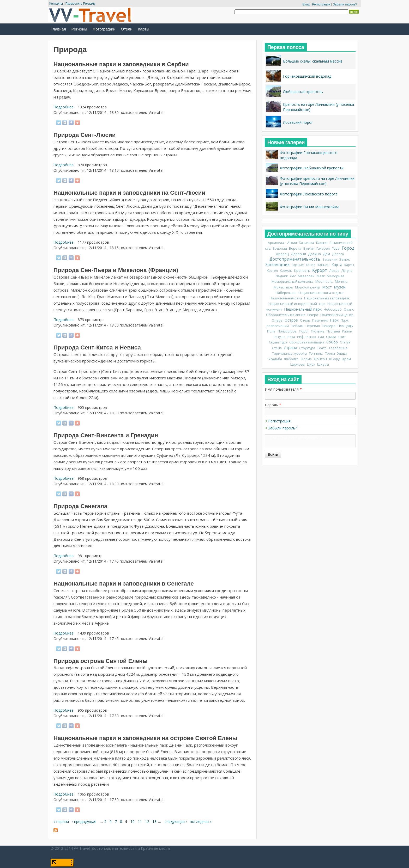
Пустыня (333, 331)
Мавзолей (306, 276)
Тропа (330, 353)
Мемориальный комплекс (292, 282)
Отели (127, 29)
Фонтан (320, 359)
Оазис (349, 309)
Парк (334, 320)
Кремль (286, 271)
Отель (305, 320)
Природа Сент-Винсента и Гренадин (106, 435)
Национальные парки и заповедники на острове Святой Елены (145, 738)
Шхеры (323, 364)
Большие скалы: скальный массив (313, 61)
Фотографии (104, 29)
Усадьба (275, 359)
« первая (61, 821)
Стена (277, 348)
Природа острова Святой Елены (101, 661)
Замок (345, 259)
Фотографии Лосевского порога (309, 194)
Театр (322, 348)
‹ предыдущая (84, 821)
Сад (321, 337)
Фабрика (291, 359)
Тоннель (316, 353)
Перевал (313, 326)
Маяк (321, 276)
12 (147, 821)
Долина (314, 254)
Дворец (282, 254)
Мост (327, 287)
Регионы (79, 29)
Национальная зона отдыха (321, 293)
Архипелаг (276, 243)
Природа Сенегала (80, 506)
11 (140, 821)
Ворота (295, 248)
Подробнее (64, 107)
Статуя (345, 342)
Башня (322, 243)
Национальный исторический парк (297, 304)
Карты (143, 29)
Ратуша (279, 337)
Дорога (338, 254)
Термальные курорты (289, 353)
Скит (342, 337)
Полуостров (287, 331)
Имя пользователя (283, 389)
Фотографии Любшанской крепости (312, 168)
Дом (326, 254)
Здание (298, 265)
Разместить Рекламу (80, 4)
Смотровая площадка (307, 342)
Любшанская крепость (303, 92)
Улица (342, 353)
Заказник (330, 259)
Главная (58, 29)
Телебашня (338, 348)
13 (154, 821)
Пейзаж (297, 326)
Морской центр (308, 287)
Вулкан (309, 248)
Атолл (292, 243)
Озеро (313, 315)
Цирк (311, 364)
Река (291, 337)
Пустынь (318, 331)
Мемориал (335, 276)
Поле (271, 331)
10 (133, 821)
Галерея (323, 248)
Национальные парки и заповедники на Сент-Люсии (129, 193)
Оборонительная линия (286, 315)
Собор (332, 342)
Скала (331, 337)
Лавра (334, 271)
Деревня (298, 254)
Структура (307, 348)
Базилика (306, 243)
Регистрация (321, 4)
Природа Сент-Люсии (85, 135)
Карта (337, 265)
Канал (311, 265)
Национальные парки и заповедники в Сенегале (124, 584)
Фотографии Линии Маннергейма (310, 207)
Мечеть (341, 282)
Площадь (345, 326)
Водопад (280, 248)
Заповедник (277, 265)
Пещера (329, 326)
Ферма (306, 359)
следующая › (176, 821)
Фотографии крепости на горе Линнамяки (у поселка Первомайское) (317, 181)
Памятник (320, 320)
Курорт (320, 270)
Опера (277, 320)
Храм (347, 359)
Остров (291, 320)
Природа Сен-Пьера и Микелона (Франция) (116, 270)
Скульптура (278, 342)
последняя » (201, 821)
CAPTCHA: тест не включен (294, 438)
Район (347, 331)
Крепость (302, 270)
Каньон (323, 265)
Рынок (311, 337)
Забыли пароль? (345, 4)
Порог (304, 331)
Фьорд (335, 359)
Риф (300, 337)
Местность (324, 282)
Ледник (282, 276)
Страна (290, 348)
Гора (336, 248)
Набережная (286, 293)
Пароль (273, 405)
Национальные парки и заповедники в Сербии (121, 64)
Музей (340, 287)
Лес (293, 276)
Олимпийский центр (337, 315)
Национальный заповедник (327, 298)
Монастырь (283, 287)
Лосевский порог (298, 122)
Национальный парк (303, 309)
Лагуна (347, 271)
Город (348, 248)
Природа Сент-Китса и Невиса (97, 347)
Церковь (298, 364)
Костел (272, 271)
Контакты (56, 4)
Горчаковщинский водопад (307, 76)
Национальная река (286, 298)
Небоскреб (333, 309)
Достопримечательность (295, 259)
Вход (306, 4)
